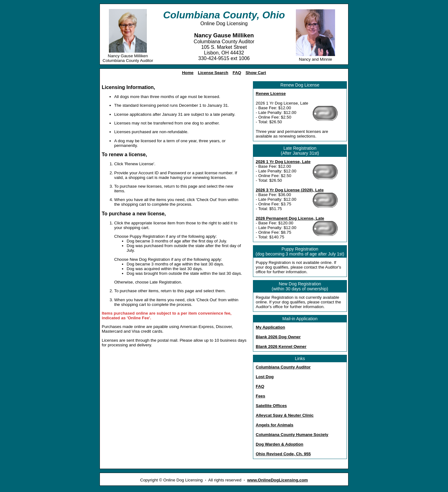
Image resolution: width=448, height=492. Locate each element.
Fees (260, 396)
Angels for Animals (275, 425)
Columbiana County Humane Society (292, 435)
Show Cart (256, 73)
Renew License (271, 94)
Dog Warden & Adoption (280, 444)
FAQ (237, 73)
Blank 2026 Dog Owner (278, 337)
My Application (270, 327)
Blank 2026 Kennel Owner (281, 347)
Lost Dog (265, 377)
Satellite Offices (271, 406)
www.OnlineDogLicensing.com (277, 480)
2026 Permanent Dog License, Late (290, 218)
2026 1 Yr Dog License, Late (283, 162)
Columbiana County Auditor (283, 367)
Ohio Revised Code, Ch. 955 (283, 454)
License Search (213, 73)
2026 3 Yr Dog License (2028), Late (290, 190)
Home (188, 73)
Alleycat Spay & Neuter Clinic (285, 415)
